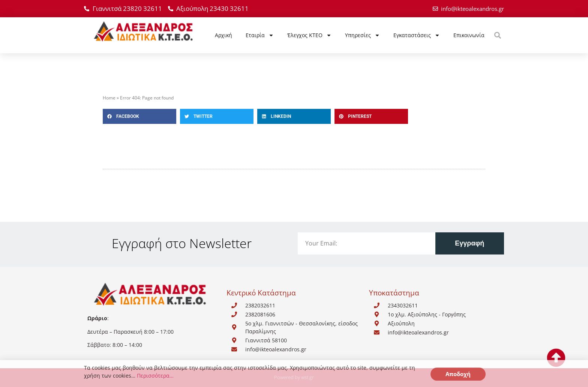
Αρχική (223, 35)
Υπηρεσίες (362, 35)
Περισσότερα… (155, 378)
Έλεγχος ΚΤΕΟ (309, 35)
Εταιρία (260, 35)
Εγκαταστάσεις (417, 35)
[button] (497, 35)
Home (109, 98)
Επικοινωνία (469, 35)
